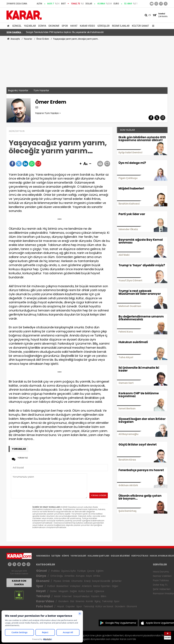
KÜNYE (65, 556)
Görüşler (104, 26)
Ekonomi (54, 26)
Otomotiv (77, 581)
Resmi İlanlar (121, 26)
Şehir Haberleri (162, 589)
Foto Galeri (44, 606)
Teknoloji (43, 596)
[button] (81, 164)
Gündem (63, 601)
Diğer (115, 586)
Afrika (97, 576)
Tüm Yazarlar (41, 90)
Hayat (74, 26)
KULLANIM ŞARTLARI (98, 556)
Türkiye (81, 571)
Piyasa (57, 581)
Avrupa (80, 576)
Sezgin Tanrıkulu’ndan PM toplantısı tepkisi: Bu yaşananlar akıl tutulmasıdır (65, 32)
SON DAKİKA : (14, 32)
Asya (89, 576)
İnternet (67, 596)
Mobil (57, 596)
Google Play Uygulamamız (121, 623)
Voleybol (75, 586)
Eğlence (99, 591)
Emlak (66, 581)
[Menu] (152, 26)
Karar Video (87, 26)
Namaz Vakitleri (162, 576)
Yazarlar (30, 26)
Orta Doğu (57, 576)
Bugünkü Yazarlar (18, 90)
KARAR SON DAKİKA (19, 583)
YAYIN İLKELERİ (78, 556)
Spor (65, 26)
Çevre (91, 571)
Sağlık (73, 591)
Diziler (53, 591)
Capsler (70, 606)
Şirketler (117, 581)
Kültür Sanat (140, 26)
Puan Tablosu (161, 580)
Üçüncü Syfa (68, 571)
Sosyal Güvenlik (101, 581)
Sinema (80, 601)
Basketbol (62, 586)
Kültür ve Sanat (104, 606)
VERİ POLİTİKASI (140, 556)
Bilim (103, 596)
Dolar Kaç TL (160, 585)
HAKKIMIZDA (43, 556)
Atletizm (87, 586)
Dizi (72, 601)
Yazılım (95, 596)
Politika (55, 571)
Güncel (17, 26)
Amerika (69, 576)
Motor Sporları (102, 586)
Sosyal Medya (81, 596)
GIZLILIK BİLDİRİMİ (120, 556)
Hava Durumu (161, 572)
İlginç (98, 601)
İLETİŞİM (56, 556)
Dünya (42, 26)
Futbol (51, 586)
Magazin (63, 591)
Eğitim (100, 571)
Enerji (87, 581)
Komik (89, 601)
